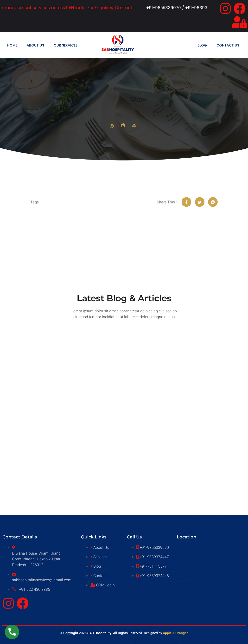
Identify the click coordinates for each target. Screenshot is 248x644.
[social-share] (186, 202)
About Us (35, 45)
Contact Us (228, 45)
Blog (202, 45)
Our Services (66, 45)
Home (12, 45)
